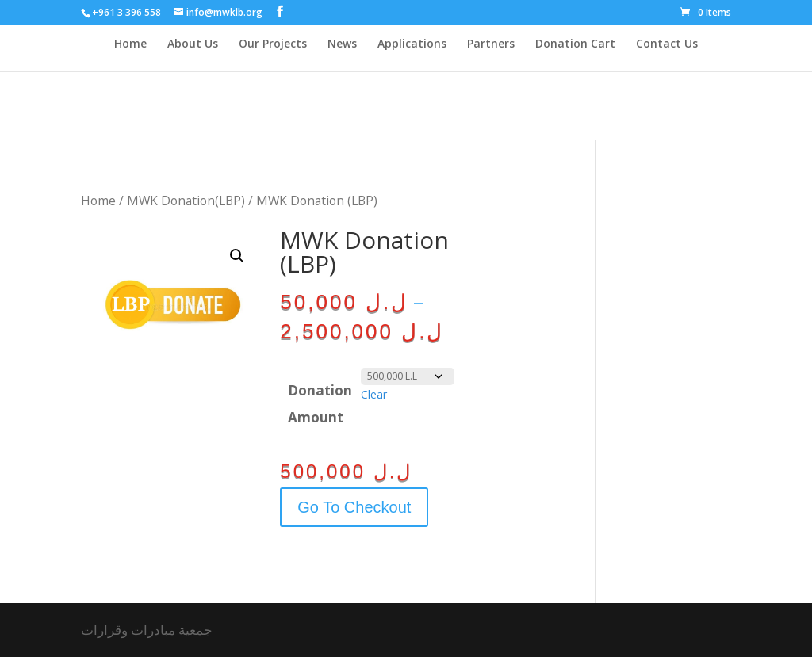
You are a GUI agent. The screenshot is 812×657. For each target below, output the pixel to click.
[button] (237, 256)
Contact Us (667, 44)
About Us (193, 44)
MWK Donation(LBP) (186, 201)
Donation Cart (575, 44)
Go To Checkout (354, 507)
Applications (412, 44)
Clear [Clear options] (374, 394)
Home (130, 44)
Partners (491, 44)
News (342, 44)
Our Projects (273, 44)
